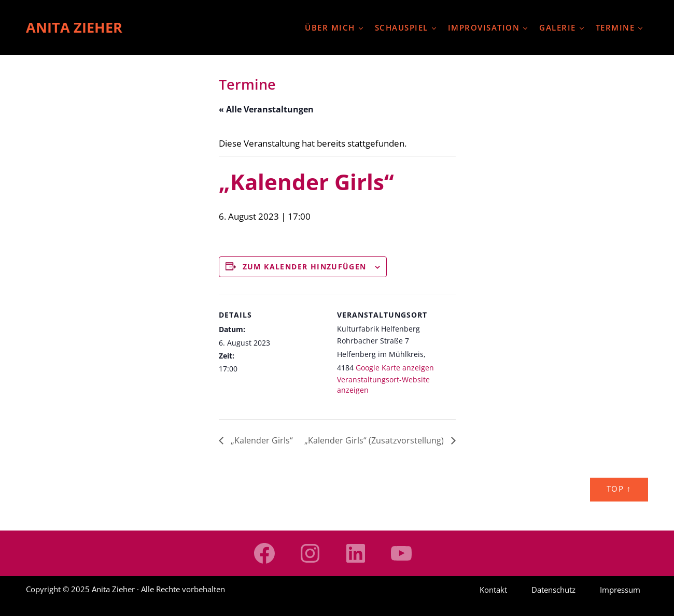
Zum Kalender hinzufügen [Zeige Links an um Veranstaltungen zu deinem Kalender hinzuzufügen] (305, 267)
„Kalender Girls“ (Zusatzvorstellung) (375, 440)
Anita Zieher (74, 27)
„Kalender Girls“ (261, 440)
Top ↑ (619, 489)
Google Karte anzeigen (395, 368)
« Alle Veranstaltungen (266, 109)
